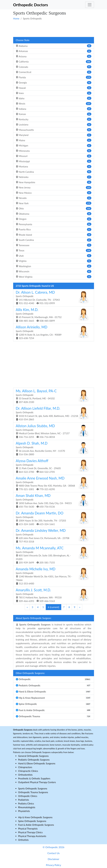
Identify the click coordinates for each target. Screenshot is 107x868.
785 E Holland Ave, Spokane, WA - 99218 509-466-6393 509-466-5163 (52, 595)
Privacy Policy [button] (53, 865)
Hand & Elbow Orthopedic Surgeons (37, 763)
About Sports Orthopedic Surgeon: (34, 618)
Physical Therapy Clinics (30, 832)
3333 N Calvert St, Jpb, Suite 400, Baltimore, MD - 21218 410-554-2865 (52, 413)
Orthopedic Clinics (28, 796)
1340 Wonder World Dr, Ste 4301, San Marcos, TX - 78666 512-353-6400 (52, 576)
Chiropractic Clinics (28, 771)
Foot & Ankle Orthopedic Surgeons (36, 825)
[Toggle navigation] (90, 5)
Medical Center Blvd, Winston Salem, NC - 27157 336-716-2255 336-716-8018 (52, 431)
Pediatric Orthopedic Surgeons (34, 760)
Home (16, 18)
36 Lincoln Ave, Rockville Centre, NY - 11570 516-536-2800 (52, 448)
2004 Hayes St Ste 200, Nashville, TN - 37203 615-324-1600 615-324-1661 (52, 518)
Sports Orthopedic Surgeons (33, 788)
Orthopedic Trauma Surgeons (33, 792)
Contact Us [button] (54, 853)
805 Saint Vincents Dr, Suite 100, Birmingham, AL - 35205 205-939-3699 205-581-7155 (52, 555)
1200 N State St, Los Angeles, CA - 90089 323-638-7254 (52, 332)
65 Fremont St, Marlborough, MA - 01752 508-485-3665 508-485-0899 (52, 315)
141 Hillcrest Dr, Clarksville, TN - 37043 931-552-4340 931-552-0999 (52, 297)
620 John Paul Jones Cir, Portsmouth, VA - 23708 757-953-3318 (52, 536)
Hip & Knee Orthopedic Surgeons (35, 817)
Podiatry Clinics (26, 803)
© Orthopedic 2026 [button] (53, 847)
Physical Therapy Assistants (32, 836)
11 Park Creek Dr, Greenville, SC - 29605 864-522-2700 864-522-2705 (52, 466)
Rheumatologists (27, 807)
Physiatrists (24, 811)
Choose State (23, 40)
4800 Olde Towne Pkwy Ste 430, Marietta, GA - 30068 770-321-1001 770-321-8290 (52, 483)
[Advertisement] (54, 28)
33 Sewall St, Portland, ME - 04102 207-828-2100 (52, 396)
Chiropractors (25, 767)
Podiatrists (24, 800)
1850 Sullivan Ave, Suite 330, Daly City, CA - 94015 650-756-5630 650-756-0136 (52, 501)
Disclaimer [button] (53, 859)
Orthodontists (25, 775)
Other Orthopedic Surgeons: (30, 673)
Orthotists (23, 840)
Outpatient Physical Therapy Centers (37, 782)
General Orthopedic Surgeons (33, 756)
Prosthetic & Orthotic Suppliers (34, 778)
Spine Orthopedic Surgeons (32, 821)
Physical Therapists (28, 829)
